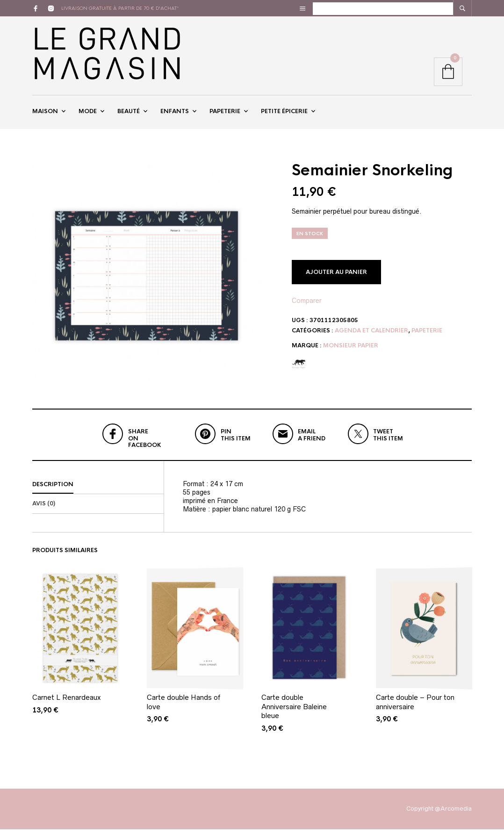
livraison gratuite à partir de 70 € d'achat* (120, 8)
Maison (45, 114)
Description (53, 489)
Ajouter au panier (336, 277)
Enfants (175, 114)
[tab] (98, 489)
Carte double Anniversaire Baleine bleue (294, 712)
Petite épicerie (284, 114)
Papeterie (225, 114)
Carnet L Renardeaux (66, 702)
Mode (88, 114)
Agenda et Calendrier (371, 335)
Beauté (129, 114)
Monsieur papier (351, 350)
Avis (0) (44, 509)
